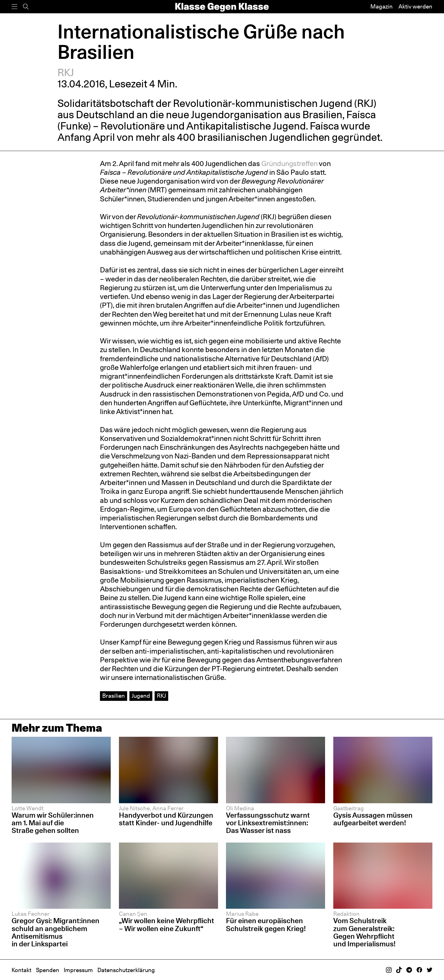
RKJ (66, 72)
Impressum (78, 970)
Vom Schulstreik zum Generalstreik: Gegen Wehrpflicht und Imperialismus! (365, 932)
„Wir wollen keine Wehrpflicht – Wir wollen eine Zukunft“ (166, 924)
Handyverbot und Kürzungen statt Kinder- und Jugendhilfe (166, 819)
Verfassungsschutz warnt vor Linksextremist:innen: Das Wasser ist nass (268, 823)
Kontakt (22, 970)
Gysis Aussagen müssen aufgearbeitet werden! (373, 819)
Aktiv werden (415, 7)
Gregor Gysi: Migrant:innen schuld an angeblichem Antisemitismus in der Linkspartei (55, 932)
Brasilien (114, 696)
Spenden (48, 970)
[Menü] (14, 7)
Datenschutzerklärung (126, 970)
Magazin (382, 7)
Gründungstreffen (290, 163)
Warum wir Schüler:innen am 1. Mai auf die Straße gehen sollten (53, 823)
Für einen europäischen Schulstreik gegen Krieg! (266, 924)
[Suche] (26, 7)
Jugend (141, 696)
